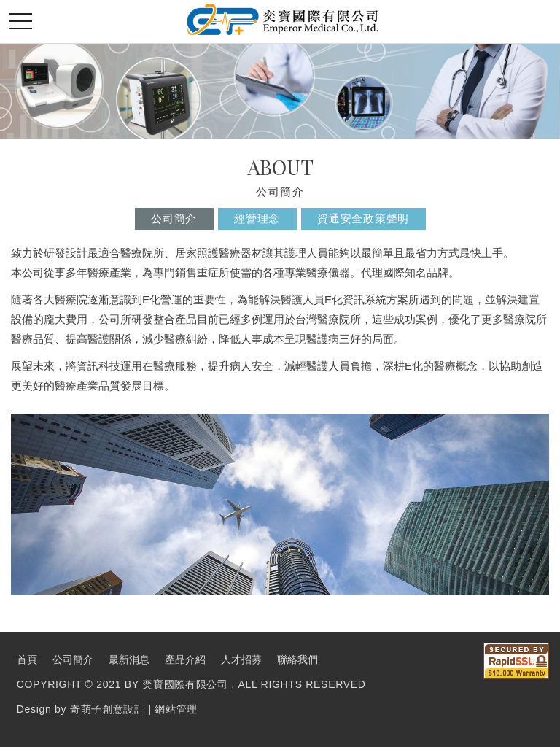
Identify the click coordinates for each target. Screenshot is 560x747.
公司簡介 (174, 218)
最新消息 (129, 659)
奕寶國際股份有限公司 (283, 19)
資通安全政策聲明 (363, 218)
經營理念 (257, 218)
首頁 (27, 659)
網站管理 (176, 709)
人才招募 (241, 659)
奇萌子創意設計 (108, 709)
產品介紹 (185, 659)
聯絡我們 (297, 659)
